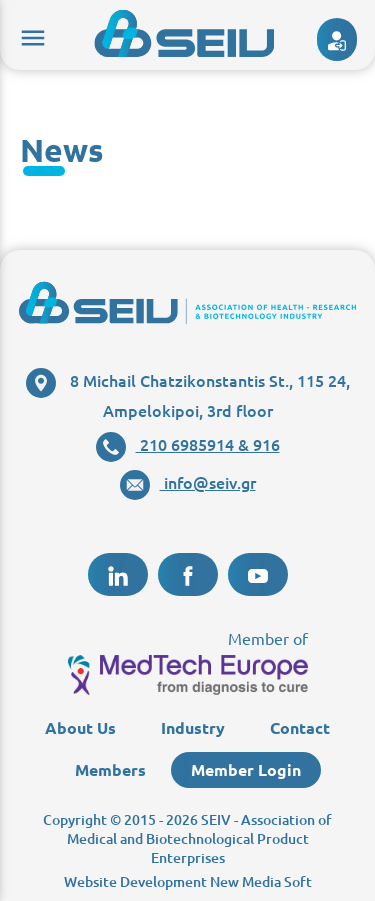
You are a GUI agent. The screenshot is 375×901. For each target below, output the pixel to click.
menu (30, 35)
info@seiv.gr (188, 482)
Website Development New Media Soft (188, 881)
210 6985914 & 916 (188, 444)
